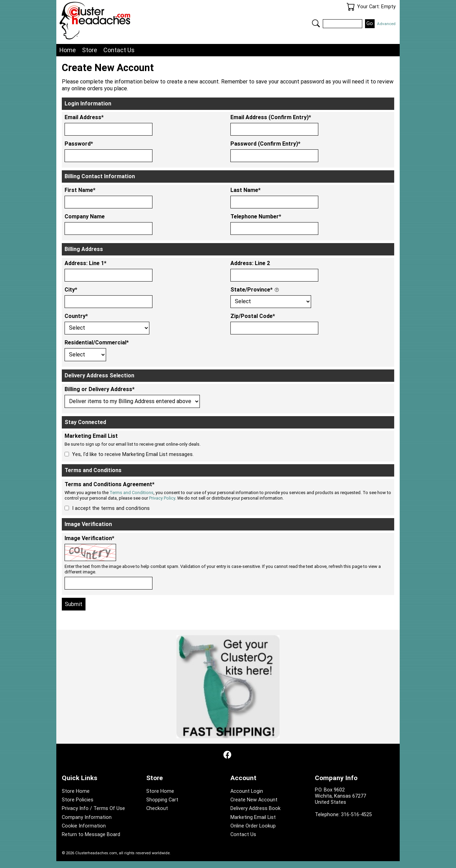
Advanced (386, 24)
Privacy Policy (162, 498)
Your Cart (351, 7)
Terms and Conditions (132, 493)
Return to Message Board (91, 835)
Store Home (76, 791)
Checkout (157, 808)
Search (316, 23)
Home (68, 50)
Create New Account (254, 800)
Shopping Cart (162, 800)
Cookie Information (84, 826)
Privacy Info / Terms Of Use (93, 808)
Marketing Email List (253, 817)
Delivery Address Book (255, 808)
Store (90, 50)
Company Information (87, 817)
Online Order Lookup (253, 826)
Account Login (247, 791)
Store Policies (78, 800)
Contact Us (119, 50)
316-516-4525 (356, 815)
